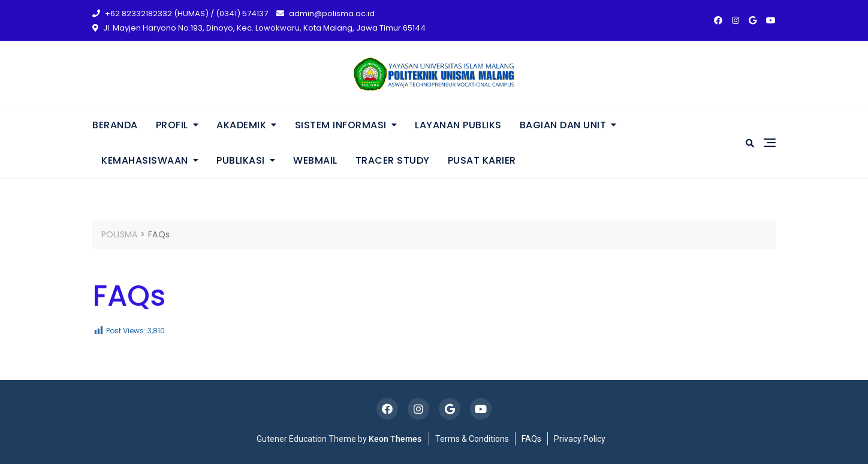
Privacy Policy (580, 439)
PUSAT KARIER (482, 160)
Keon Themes (395, 439)
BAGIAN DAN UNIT (563, 125)
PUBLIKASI (241, 160)
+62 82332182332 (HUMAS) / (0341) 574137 (180, 13)
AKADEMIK (241, 125)
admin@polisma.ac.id (325, 13)
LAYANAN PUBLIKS (458, 125)
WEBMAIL (315, 160)
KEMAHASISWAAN (145, 160)
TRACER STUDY (393, 160)
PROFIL (172, 125)
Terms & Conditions (472, 439)
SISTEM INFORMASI (341, 125)
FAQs (531, 439)
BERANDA (115, 125)
